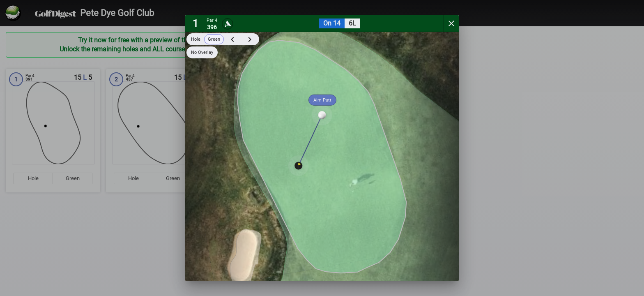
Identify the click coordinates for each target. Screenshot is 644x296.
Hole (196, 39)
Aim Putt (322, 100)
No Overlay (202, 52)
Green (214, 39)
